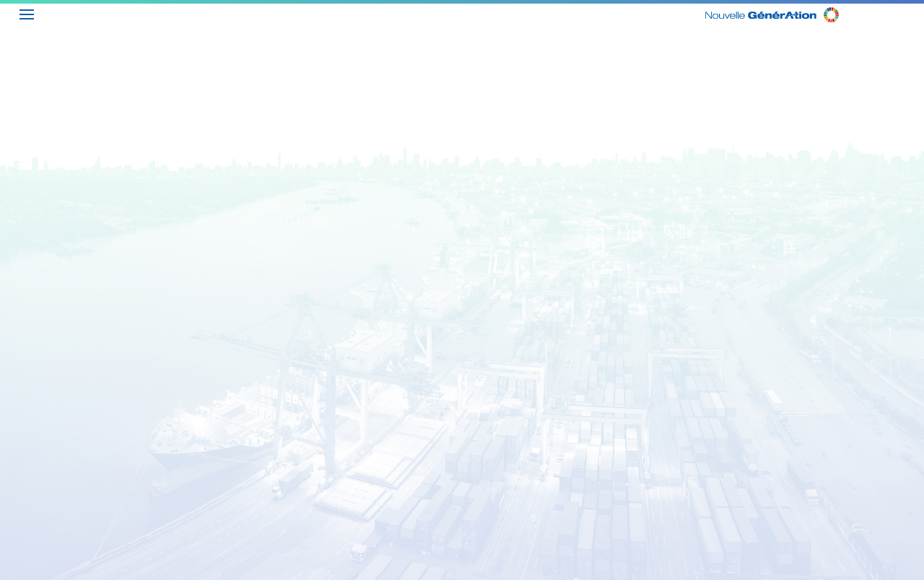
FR (913, 12)
